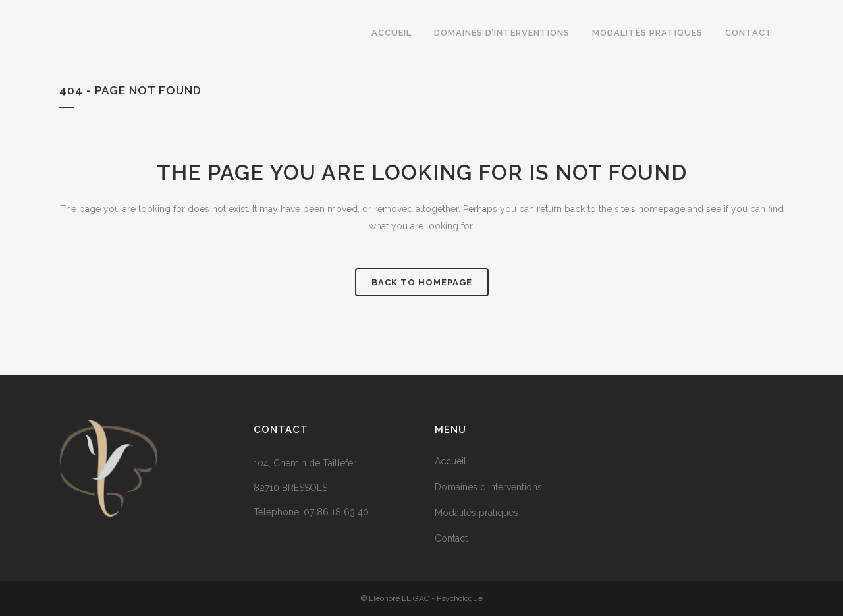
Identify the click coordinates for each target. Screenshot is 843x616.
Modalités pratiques (476, 513)
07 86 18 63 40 (336, 512)
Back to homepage (422, 282)
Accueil (450, 461)
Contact (451, 538)
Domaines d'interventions (488, 487)
